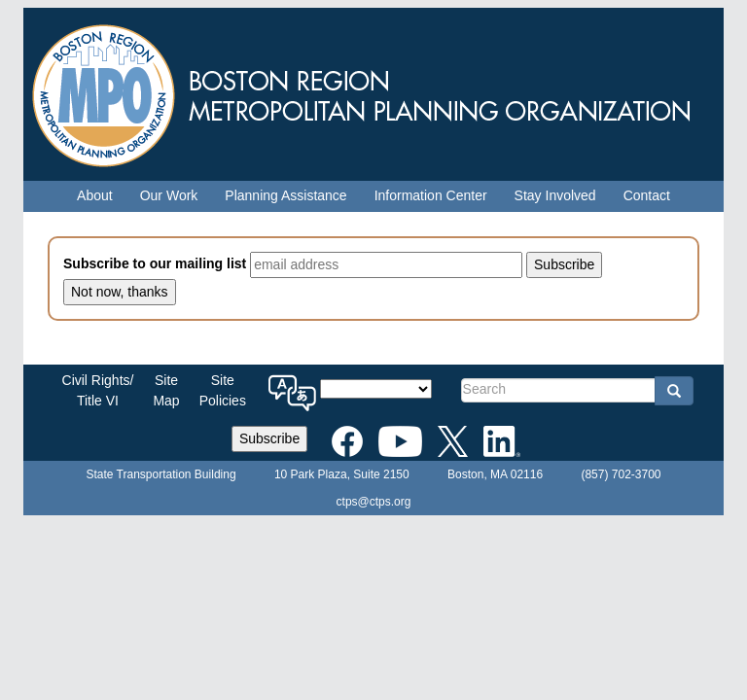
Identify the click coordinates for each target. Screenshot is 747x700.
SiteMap (166, 390)
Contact (647, 195)
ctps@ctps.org (374, 502)
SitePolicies (223, 390)
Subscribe (269, 438)
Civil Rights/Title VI (98, 390)
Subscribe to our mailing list (155, 263)
